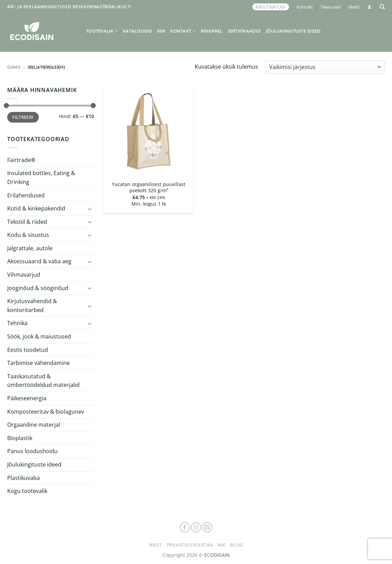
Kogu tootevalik (27, 491)
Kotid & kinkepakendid (36, 208)
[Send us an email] (207, 527)
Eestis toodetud (28, 350)
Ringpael (212, 31)
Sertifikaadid (244, 31)
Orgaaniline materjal (34, 425)
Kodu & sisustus (28, 235)
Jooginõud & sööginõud (38, 288)
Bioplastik (20, 438)
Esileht (14, 67)
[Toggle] (90, 209)
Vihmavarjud (24, 275)
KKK (162, 31)
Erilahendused (26, 195)
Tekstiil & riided (27, 222)
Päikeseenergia (27, 398)
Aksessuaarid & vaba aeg (39, 261)
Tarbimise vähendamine (38, 363)
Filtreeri (23, 117)
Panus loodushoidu (32, 451)
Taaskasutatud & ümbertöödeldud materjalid (43, 381)
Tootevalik (102, 31)
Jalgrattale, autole (30, 248)
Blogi (237, 545)
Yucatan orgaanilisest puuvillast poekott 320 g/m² (149, 188)
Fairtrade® (21, 160)
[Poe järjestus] (325, 67)
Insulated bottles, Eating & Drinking (41, 177)
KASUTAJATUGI (271, 7)
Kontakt (305, 7)
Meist (354, 7)
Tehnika (17, 323)
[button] (370, 7)
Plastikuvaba (24, 477)
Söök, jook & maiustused (39, 336)
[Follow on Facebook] (185, 527)
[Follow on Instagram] (196, 527)
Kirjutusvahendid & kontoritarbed (32, 306)
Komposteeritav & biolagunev (46, 412)
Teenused (331, 7)
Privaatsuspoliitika (190, 545)
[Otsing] (382, 7)
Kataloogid (138, 31)
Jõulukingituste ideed (293, 31)
